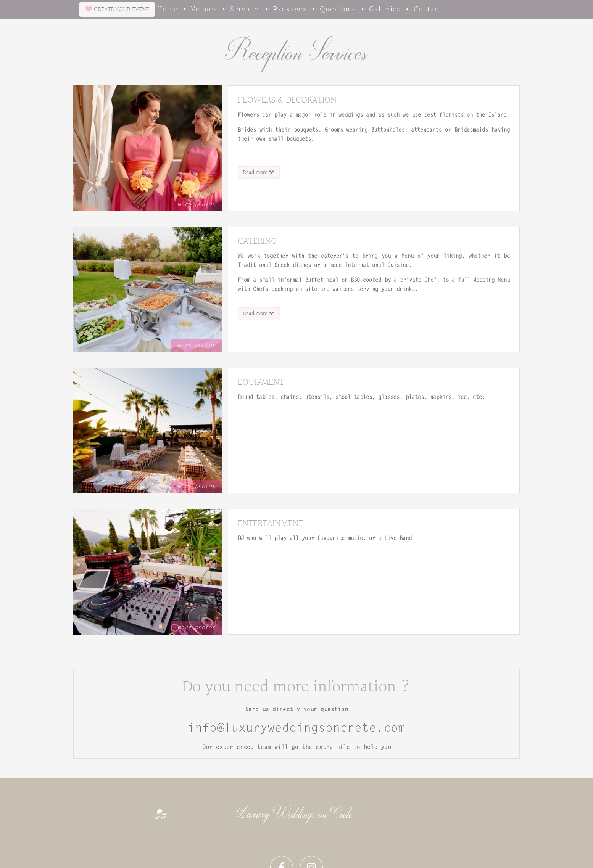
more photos (196, 205)
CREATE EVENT (117, 9)
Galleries (385, 9)
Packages (290, 9)
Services (245, 9)
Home (168, 9)
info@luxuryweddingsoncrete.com (296, 729)
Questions (338, 9)
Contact (428, 9)
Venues (204, 9)
